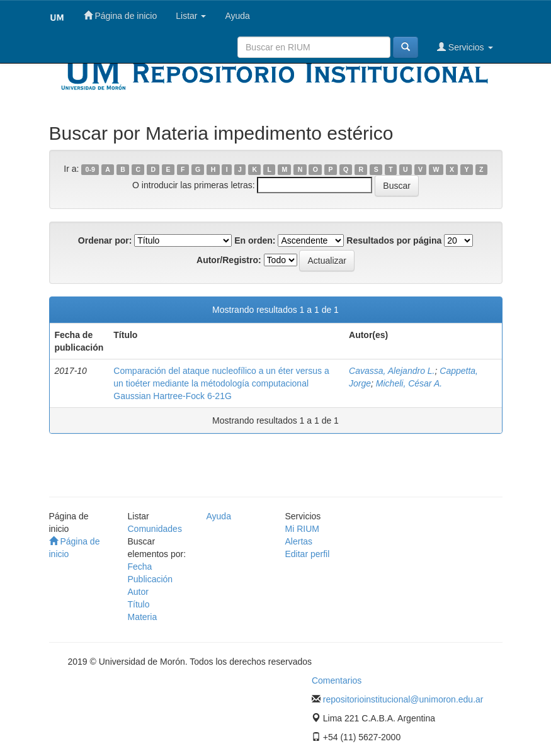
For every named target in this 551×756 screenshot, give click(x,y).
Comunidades (155, 529)
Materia (143, 617)
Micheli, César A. (409, 383)
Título (139, 604)
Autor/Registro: (229, 260)
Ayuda (237, 16)
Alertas (299, 541)
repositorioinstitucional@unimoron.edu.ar (403, 699)
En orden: (255, 240)
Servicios (465, 47)
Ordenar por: (105, 240)
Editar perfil (308, 554)
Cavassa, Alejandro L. (392, 371)
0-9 (90, 169)
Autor (138, 592)
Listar (191, 16)
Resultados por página (394, 240)
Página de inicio (121, 15)
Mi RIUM (302, 529)
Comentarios (337, 680)
